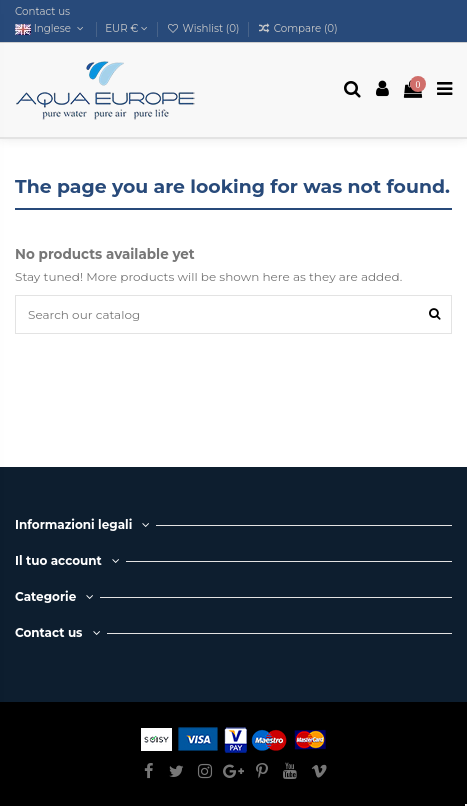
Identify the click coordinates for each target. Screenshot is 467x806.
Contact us (42, 11)
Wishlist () (205, 28)
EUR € (126, 28)
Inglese (51, 28)
